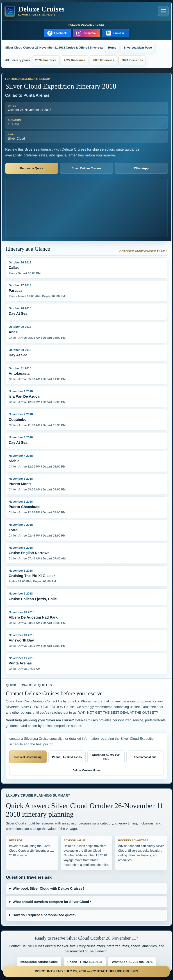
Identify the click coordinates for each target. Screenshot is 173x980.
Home (112, 48)
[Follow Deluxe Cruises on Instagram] (86, 33)
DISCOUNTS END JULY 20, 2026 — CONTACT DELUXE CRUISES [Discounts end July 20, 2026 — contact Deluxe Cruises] (87, 971)
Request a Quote (32, 168)
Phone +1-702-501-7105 (67, 757)
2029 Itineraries (132, 60)
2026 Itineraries (46, 60)
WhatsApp (141, 168)
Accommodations (145, 757)
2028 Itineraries (104, 60)
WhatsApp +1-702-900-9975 (106, 757)
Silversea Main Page (138, 48)
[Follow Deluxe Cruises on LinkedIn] (116, 33)
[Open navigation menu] (163, 11)
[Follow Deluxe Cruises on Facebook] (57, 33)
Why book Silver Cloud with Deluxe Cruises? (49, 889)
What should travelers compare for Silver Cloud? (52, 902)
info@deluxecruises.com (39, 962)
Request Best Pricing (28, 757)
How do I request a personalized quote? (44, 915)
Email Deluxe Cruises (86, 168)
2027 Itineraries (75, 60)
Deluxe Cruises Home (86, 770)
